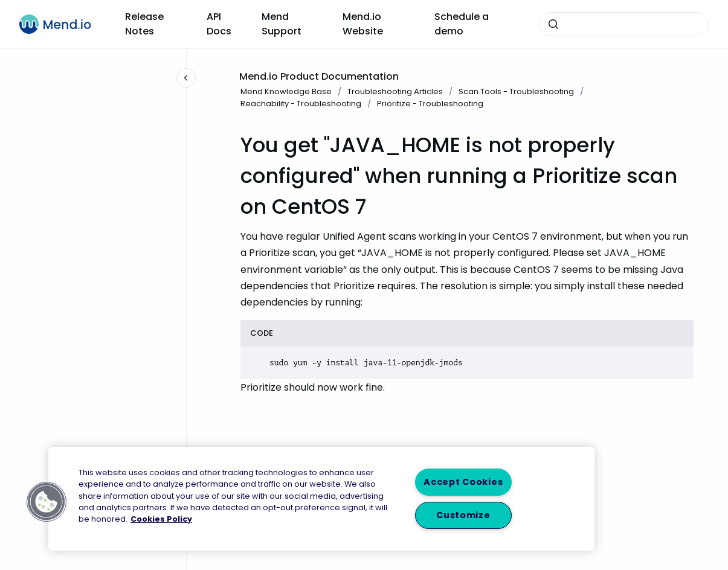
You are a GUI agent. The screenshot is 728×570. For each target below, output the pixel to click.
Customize (463, 515)
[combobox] (624, 24)
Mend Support (282, 24)
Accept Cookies (463, 482)
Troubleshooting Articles (395, 91)
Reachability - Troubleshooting (301, 104)
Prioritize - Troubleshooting (430, 104)
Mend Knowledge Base (286, 91)
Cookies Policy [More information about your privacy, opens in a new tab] (161, 519)
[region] (321, 499)
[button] (47, 502)
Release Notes (144, 24)
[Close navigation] (186, 78)
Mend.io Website (363, 24)
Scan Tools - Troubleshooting (516, 91)
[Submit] (553, 24)
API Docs (219, 24)
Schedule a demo (462, 24)
